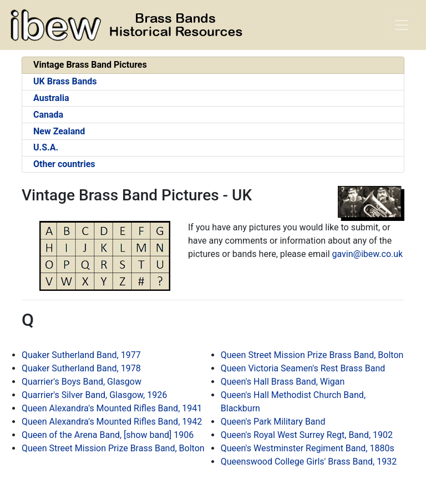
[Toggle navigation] (402, 25)
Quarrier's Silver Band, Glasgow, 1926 (94, 395)
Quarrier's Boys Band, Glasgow (82, 382)
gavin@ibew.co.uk (368, 254)
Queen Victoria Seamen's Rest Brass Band (303, 368)
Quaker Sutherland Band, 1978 (81, 368)
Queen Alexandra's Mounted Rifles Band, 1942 (112, 422)
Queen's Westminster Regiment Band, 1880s (308, 448)
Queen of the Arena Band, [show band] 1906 (108, 435)
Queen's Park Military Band (273, 422)
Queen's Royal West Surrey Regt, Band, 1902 (307, 435)
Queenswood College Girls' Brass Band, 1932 (309, 462)
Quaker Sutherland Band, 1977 (81, 355)
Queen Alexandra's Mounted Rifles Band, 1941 (112, 408)
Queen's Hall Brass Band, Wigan (283, 382)
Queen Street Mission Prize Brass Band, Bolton (113, 448)
